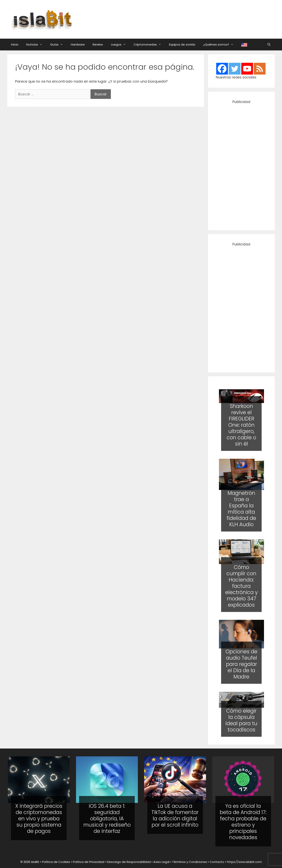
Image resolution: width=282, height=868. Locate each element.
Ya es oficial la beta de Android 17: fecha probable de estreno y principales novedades (243, 822)
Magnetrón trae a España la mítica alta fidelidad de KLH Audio (241, 509)
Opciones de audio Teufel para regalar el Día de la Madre (241, 664)
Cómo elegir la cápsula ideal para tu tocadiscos (241, 720)
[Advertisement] (179, 19)
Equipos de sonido (182, 44)
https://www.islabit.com (244, 862)
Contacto (217, 862)
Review (98, 44)
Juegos (120, 45)
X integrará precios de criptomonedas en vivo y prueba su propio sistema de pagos (39, 819)
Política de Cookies (56, 862)
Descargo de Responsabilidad (129, 862)
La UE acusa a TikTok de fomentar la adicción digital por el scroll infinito (175, 815)
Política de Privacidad (89, 862)
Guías (58, 45)
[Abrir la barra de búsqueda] (269, 45)
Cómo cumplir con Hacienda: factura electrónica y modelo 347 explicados (241, 586)
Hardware (78, 44)
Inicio (15, 44)
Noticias (36, 45)
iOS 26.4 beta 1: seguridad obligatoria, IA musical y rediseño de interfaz (107, 819)
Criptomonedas (149, 45)
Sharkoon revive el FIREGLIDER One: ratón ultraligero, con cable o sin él (241, 425)
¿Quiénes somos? (220, 45)
